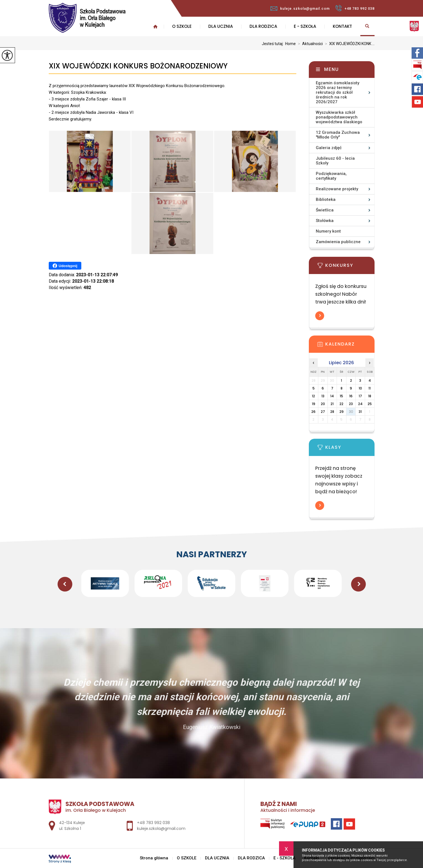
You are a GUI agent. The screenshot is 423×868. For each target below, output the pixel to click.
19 (314, 404)
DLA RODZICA (263, 26)
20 (323, 404)
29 (342, 412)
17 (360, 396)
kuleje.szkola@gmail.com (300, 8)
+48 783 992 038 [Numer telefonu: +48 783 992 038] (153, 823)
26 (313, 412)
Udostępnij (65, 266)
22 (341, 404)
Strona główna (154, 858)
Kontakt (342, 26)
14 (332, 396)
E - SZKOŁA (305, 26)
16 (351, 396)
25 (370, 404)
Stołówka (325, 221)
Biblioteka (326, 199)
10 (360, 388)
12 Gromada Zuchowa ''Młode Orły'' (338, 135)
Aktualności (309, 44)
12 (313, 396)
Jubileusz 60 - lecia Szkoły (335, 161)
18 (370, 396)
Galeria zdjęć (329, 148)
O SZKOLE (182, 26)
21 (332, 404)
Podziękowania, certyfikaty (331, 176)
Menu (332, 69)
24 (360, 404)
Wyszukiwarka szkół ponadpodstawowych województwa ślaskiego (339, 117)
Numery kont (328, 231)
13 (323, 396)
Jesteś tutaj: (273, 44)
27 (323, 412)
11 (370, 388)
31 (360, 412)
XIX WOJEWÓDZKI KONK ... (349, 44)
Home (290, 44)
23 (351, 404)
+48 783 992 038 (355, 8)
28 (332, 412)
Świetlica (325, 210)
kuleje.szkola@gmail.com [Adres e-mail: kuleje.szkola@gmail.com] (161, 828)
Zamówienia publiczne (338, 242)
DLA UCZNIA (221, 26)
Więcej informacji (320, 316)
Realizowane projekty (337, 189)
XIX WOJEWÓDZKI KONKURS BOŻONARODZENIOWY (138, 66)
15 (341, 396)
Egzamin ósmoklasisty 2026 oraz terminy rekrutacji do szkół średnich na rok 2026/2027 (338, 92)
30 (351, 412)
